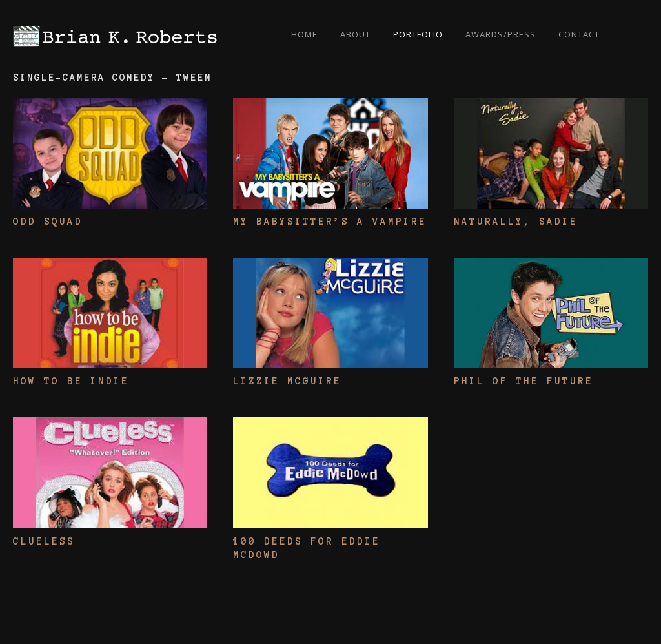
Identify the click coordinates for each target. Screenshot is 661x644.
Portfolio (418, 34)
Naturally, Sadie (516, 222)
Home (304, 34)
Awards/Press (501, 34)
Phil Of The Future (524, 381)
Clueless (44, 541)
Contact (579, 34)
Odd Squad (48, 222)
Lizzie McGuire (287, 381)
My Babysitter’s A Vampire (330, 222)
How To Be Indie (71, 381)
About (355, 34)
